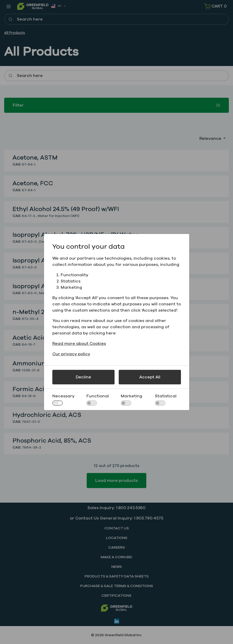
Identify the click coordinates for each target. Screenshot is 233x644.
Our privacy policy (71, 354)
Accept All (150, 377)
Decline (83, 377)
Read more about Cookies (79, 344)
